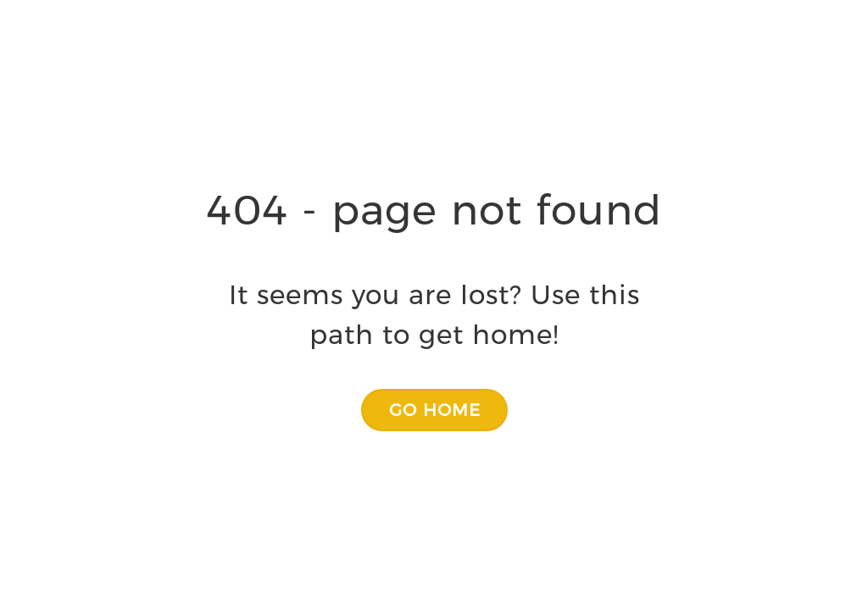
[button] (434, 410)
